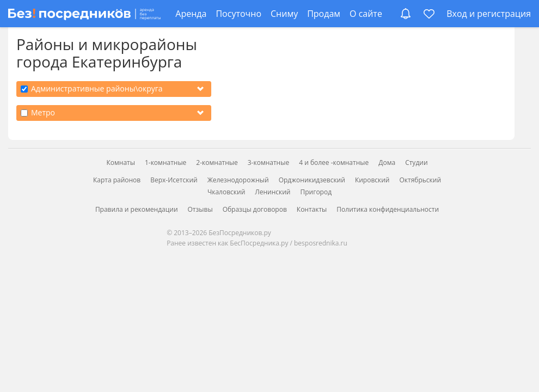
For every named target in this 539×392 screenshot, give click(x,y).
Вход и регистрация (489, 14)
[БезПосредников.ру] (84, 14)
